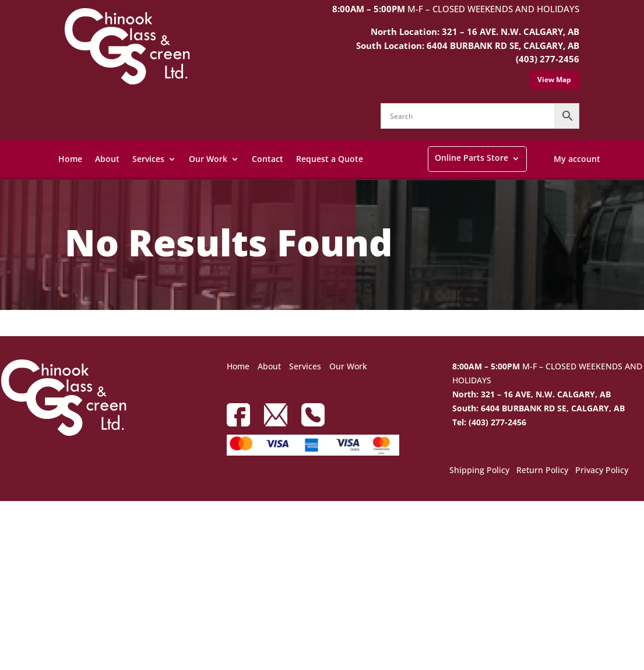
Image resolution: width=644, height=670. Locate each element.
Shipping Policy (479, 471)
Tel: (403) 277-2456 (489, 422)
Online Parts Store (471, 158)
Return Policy (542, 471)
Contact (268, 159)
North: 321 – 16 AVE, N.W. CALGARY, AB (532, 394)
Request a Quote (330, 159)
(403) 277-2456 (548, 59)
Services (148, 159)
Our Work (208, 159)
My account (577, 159)
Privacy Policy (602, 471)
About (107, 159)
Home (70, 159)
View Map (554, 80)
